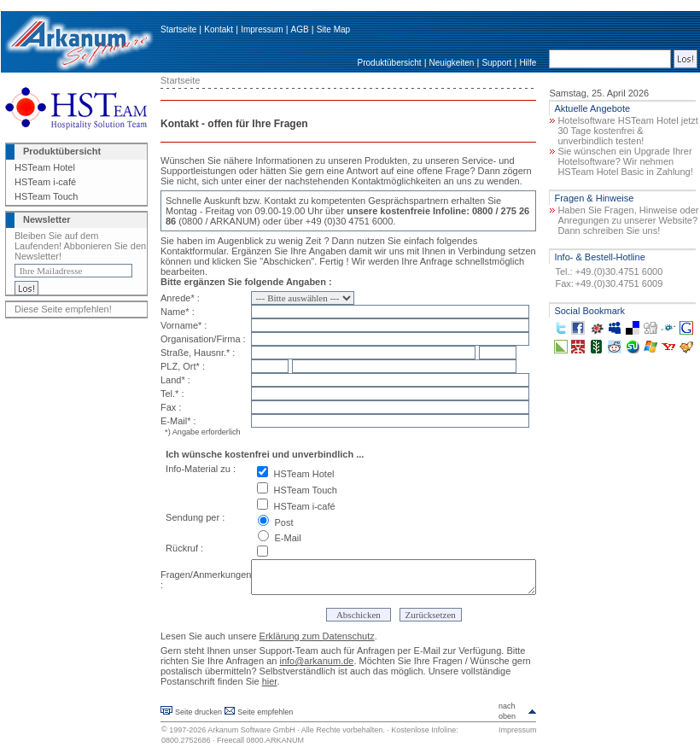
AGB (300, 29)
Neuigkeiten (452, 63)
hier (270, 681)
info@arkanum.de (316, 661)
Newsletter (47, 219)
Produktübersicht (390, 63)
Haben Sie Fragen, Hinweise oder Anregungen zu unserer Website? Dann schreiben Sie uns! (628, 220)
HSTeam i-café (45, 182)
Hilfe (528, 63)
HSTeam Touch (46, 196)
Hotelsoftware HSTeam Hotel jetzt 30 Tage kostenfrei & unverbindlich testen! (627, 131)
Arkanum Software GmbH (251, 730)
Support (496, 63)
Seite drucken (198, 712)
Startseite (178, 29)
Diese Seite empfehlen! (63, 309)
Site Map (333, 29)
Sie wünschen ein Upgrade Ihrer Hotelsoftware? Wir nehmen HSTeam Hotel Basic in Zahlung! (625, 161)
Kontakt (219, 29)
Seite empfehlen (265, 712)
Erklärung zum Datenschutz (317, 636)
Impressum (262, 29)
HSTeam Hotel (45, 167)
